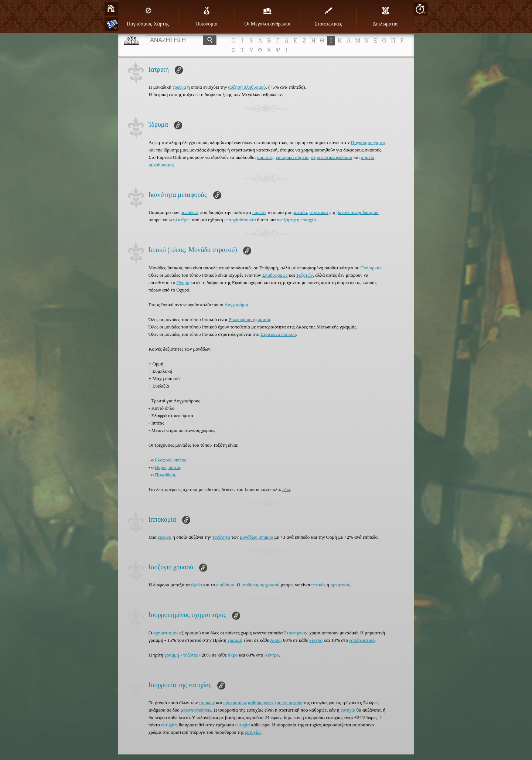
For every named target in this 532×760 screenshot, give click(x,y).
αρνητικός (340, 585)
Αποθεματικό (362, 640)
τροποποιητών (289, 703)
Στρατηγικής (296, 633)
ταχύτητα (221, 537)
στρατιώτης (320, 212)
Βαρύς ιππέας (168, 467)
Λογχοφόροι (236, 305)
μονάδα (300, 212)
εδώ (286, 489)
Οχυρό (183, 282)
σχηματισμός (166, 633)
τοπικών (207, 703)
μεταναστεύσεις (196, 710)
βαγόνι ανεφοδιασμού (358, 212)
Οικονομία (207, 17)
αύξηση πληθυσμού (247, 87)
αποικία (248, 220)
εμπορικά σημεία (292, 157)
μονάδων (189, 212)
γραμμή (235, 640)
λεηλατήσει (180, 220)
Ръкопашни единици (250, 319)
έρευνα (179, 87)
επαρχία (232, 220)
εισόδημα (225, 585)
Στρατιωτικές (328, 17)
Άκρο (275, 640)
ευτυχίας (169, 725)
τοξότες (190, 655)
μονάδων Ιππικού (256, 537)
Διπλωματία (385, 17)
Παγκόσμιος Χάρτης (148, 17)
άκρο (233, 655)
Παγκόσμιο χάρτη (368, 142)
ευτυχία (348, 710)
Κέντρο (272, 655)
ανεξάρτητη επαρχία (296, 220)
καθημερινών (261, 703)
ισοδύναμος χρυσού (261, 585)
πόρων (259, 212)
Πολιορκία (370, 268)
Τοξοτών (305, 275)
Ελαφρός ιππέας (170, 460)
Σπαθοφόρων (275, 275)
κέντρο (316, 640)
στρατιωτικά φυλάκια (332, 157)
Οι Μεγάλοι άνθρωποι (267, 17)
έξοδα (197, 585)
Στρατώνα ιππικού (278, 334)
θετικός (318, 585)
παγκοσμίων (235, 703)
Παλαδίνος (165, 475)
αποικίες (265, 157)
